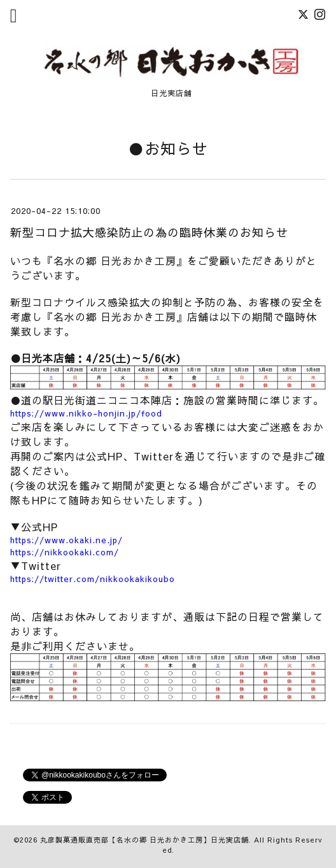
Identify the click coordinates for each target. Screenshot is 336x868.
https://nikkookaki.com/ (65, 552)
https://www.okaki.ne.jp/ (66, 540)
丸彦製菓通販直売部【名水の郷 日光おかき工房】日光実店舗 (144, 840)
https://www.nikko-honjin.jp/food (86, 413)
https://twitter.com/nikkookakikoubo (93, 579)
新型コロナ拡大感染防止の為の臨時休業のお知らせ (149, 232)
